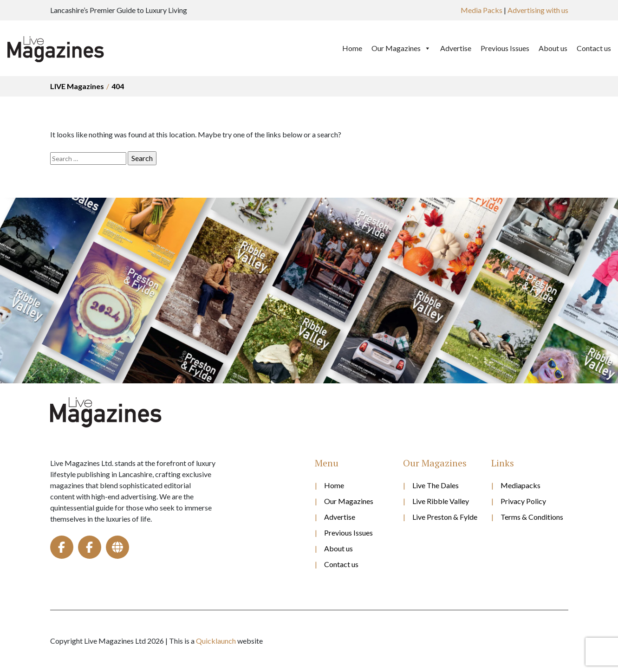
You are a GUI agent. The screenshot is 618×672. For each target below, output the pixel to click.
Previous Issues (505, 48)
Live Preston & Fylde (445, 517)
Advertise (456, 48)
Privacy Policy (523, 501)
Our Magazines (401, 48)
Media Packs (481, 10)
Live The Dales (436, 485)
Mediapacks (520, 485)
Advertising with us (538, 10)
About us (553, 48)
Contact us (594, 48)
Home (352, 48)
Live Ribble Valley (441, 501)
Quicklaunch (216, 641)
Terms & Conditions (532, 517)
